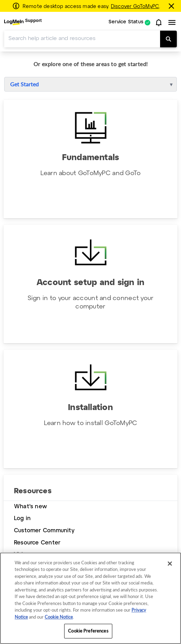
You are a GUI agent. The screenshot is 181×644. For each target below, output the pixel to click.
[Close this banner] (172, 6)
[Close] (170, 564)
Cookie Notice (59, 617)
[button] (159, 23)
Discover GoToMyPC (135, 7)
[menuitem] (23, 22)
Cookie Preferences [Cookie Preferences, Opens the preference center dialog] (88, 631)
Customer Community (44, 531)
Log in (22, 519)
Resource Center (37, 543)
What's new (31, 507)
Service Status (126, 22)
